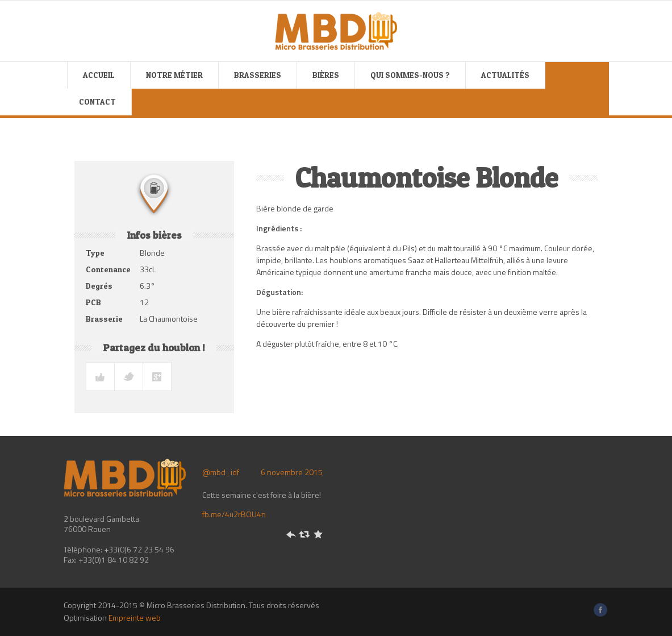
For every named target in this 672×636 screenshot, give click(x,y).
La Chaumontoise (169, 319)
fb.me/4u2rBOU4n (234, 514)
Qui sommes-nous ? (410, 75)
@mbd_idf (221, 472)
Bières (326, 75)
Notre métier (174, 75)
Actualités (505, 75)
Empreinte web (135, 618)
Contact (97, 101)
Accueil (99, 75)
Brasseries (258, 75)
